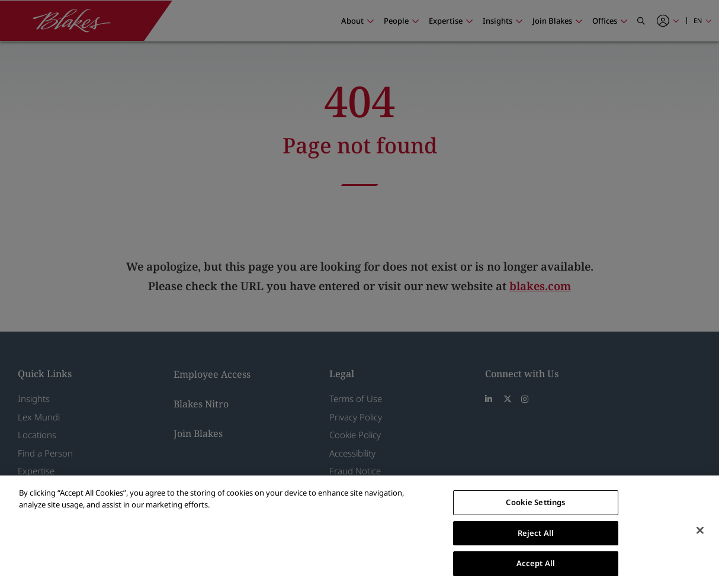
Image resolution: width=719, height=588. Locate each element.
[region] (359, 532)
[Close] (700, 531)
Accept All (536, 563)
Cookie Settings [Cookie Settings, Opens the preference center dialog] (535, 502)
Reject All (536, 533)
